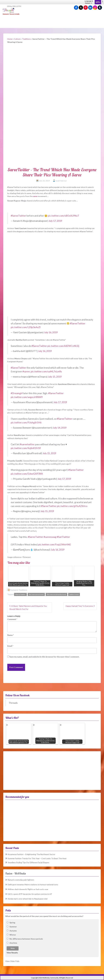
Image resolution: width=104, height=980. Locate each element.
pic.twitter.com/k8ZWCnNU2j (63, 346)
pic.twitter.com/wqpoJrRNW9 (27, 397)
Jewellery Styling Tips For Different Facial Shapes (28, 862)
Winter (13, 935)
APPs (98, 2)
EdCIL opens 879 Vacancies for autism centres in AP (30, 894)
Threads (13, 703)
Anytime (13, 943)
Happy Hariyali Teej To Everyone (79, 606)
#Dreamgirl (17, 393)
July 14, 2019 (60, 428)
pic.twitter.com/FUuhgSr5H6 (26, 423)
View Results (12, 953)
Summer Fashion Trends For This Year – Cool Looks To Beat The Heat (37, 858)
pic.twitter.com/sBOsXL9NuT (64, 216)
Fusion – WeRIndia (16, 873)
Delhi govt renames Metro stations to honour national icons (33, 885)
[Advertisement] (52, 22)
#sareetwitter (27, 444)
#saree (26, 371)
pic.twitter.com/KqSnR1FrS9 (26, 448)
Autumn (13, 931)
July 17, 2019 (55, 221)
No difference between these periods (26, 939)
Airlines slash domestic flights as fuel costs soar (28, 889)
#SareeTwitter (18, 216)
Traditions (26, 39)
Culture (17, 39)
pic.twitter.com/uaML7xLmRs (46, 371)
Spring (12, 923)
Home (10, 39)
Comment (12, 619)
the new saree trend (36, 594)
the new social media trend (56, 594)
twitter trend (74, 594)
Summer (13, 927)
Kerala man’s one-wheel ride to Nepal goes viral (28, 899)
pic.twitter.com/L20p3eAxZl (26, 327)
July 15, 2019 (55, 377)
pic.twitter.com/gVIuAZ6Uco (72, 506)
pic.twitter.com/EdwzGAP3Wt (27, 474)
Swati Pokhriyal (61, 181)
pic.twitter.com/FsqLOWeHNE (55, 544)
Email (10, 646)
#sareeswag (50, 537)
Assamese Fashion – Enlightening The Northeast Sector (31, 854)
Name (10, 635)
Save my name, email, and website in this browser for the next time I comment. (44, 657)
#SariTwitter (63, 537)
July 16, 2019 (51, 332)
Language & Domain (89, 2)
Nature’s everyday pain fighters (21, 880)
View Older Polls (12, 961)
